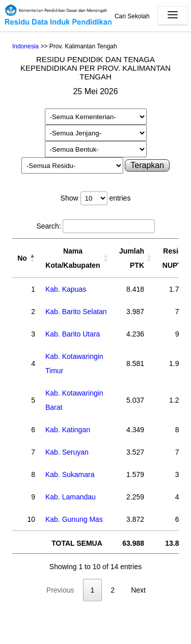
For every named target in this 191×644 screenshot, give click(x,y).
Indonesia (25, 46)
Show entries (96, 198)
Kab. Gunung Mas (74, 519)
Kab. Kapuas (66, 289)
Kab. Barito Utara (73, 334)
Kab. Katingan (68, 430)
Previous (60, 590)
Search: (95, 226)
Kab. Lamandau (71, 497)
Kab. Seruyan (67, 452)
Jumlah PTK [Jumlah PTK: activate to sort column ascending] (132, 258)
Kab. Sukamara (70, 474)
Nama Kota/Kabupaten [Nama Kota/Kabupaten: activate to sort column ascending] (73, 258)
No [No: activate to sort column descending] (22, 258)
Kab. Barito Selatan (76, 312)
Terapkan (147, 165)
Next (138, 590)
